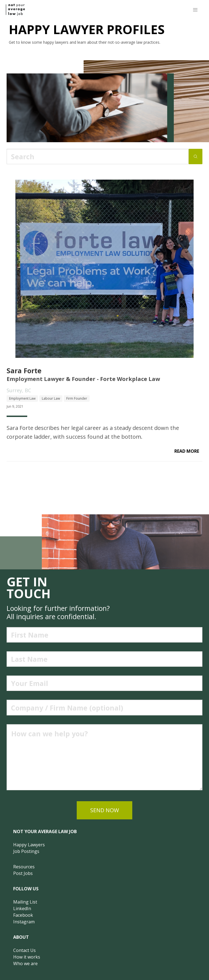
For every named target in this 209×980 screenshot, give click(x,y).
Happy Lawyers (29, 845)
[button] (195, 10)
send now (105, 810)
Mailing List (25, 902)
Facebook (23, 915)
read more (187, 451)
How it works (27, 957)
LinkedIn (22, 908)
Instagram (24, 922)
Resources (24, 867)
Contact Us (24, 950)
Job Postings (26, 851)
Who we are (25, 963)
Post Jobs (23, 873)
